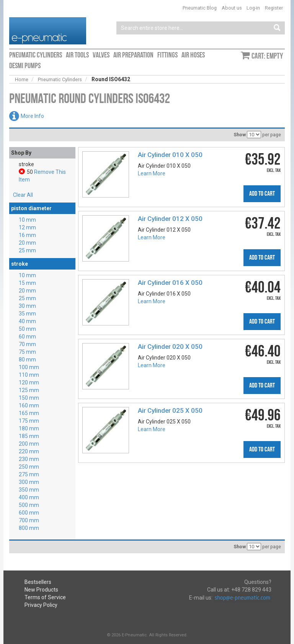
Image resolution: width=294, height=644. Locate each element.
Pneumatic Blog (200, 8)
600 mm (29, 513)
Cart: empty (267, 56)
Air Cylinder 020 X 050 (170, 347)
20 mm (27, 243)
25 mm (27, 250)
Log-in (253, 8)
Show (240, 135)
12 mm (27, 227)
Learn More (152, 173)
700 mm (29, 520)
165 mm (29, 413)
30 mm (27, 306)
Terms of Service (45, 597)
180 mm (29, 428)
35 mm (27, 314)
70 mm (27, 344)
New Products (41, 590)
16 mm (27, 235)
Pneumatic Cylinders (60, 79)
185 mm (29, 436)
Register (274, 8)
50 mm (27, 329)
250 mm (29, 467)
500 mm (29, 505)
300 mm (29, 482)
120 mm (29, 382)
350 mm (29, 490)
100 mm (29, 367)
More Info (32, 116)
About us (232, 8)
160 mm (29, 405)
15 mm (27, 283)
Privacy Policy (41, 605)
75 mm (27, 352)
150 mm (29, 398)
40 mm (27, 321)
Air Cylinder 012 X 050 (170, 219)
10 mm (27, 220)
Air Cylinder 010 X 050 (170, 155)
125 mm (29, 390)
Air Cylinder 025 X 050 (170, 410)
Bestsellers (38, 582)
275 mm (29, 474)
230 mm (29, 459)
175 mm (29, 421)
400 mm (29, 497)
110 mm (29, 375)
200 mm (29, 444)
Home (22, 79)
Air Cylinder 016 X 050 (170, 283)
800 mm (29, 528)
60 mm (27, 337)
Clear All (23, 195)
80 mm (27, 360)
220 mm (29, 451)
